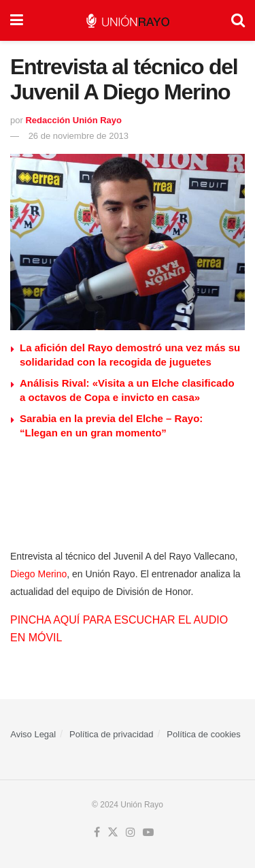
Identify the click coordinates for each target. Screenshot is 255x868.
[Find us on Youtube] (148, 833)
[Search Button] (238, 20)
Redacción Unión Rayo (73, 120)
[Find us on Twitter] (113, 833)
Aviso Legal (33, 734)
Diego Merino (38, 574)
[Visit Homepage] (128, 21)
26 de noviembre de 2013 (79, 136)
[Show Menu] (17, 20)
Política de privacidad (112, 734)
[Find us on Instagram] (131, 833)
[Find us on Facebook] (97, 833)
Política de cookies (203, 734)
